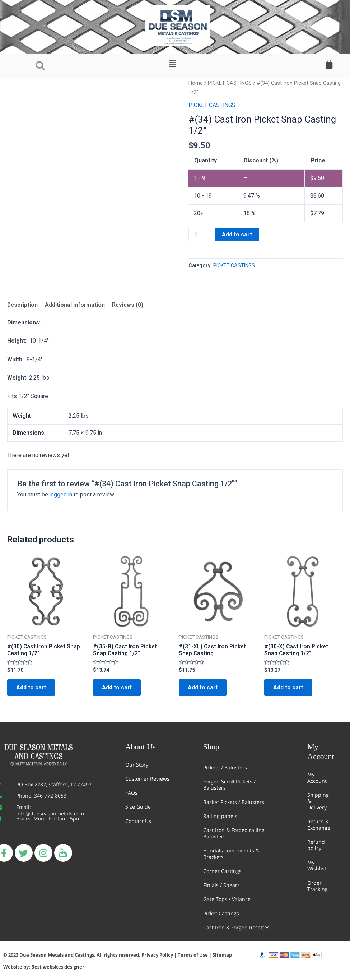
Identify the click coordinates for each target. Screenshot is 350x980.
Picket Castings (221, 913)
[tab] (23, 305)
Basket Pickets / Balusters (234, 802)
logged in (61, 495)
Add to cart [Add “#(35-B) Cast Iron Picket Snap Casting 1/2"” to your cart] (119, 689)
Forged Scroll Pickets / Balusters (229, 785)
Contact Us (138, 821)
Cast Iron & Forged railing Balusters (234, 834)
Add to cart (237, 234)
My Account (317, 778)
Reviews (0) (129, 305)
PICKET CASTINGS (230, 83)
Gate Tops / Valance (227, 899)
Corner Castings (222, 871)
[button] (172, 64)
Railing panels (220, 816)
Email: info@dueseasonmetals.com (50, 811)
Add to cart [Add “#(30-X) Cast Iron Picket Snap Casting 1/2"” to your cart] (290, 689)
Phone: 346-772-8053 (41, 796)
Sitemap (222, 955)
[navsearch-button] (40, 66)
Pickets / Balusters (225, 768)
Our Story (137, 765)
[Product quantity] (199, 235)
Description (23, 305)
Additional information (76, 305)
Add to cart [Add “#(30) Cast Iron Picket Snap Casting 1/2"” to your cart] (33, 689)
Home (196, 83)
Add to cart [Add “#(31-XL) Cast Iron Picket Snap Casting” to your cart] (205, 689)
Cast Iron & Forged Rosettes (236, 927)
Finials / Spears (221, 885)
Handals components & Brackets (231, 854)
